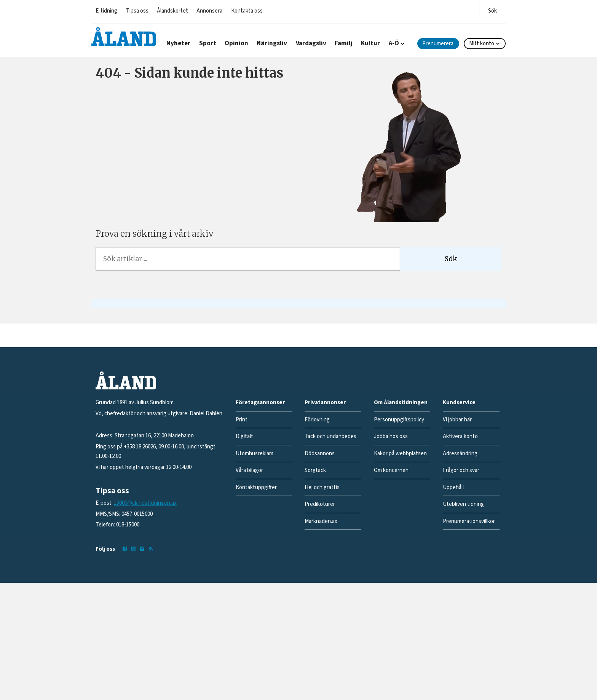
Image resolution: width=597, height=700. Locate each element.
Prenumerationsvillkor (469, 521)
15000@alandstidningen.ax (145, 503)
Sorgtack (315, 470)
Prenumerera (438, 44)
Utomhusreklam (255, 454)
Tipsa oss (137, 11)
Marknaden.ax (321, 521)
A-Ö (394, 43)
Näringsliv (272, 43)
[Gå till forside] (124, 37)
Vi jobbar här (457, 420)
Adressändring (460, 454)
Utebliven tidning (463, 504)
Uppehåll (453, 487)
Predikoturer (320, 504)
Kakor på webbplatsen (400, 454)
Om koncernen (391, 470)
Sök (451, 259)
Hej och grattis (322, 487)
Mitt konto (482, 44)
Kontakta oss (247, 11)
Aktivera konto (460, 436)
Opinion (236, 43)
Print (242, 420)
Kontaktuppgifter (256, 487)
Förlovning (317, 420)
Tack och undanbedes (330, 436)
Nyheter (178, 43)
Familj (344, 43)
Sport (208, 43)
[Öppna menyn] (492, 9)
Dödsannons (320, 454)
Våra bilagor (249, 470)
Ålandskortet (172, 11)
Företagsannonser (260, 403)
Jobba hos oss (391, 436)
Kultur (370, 43)
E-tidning (106, 11)
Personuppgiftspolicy (399, 420)
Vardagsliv (311, 43)
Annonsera (209, 11)
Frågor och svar (461, 470)
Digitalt (244, 436)
